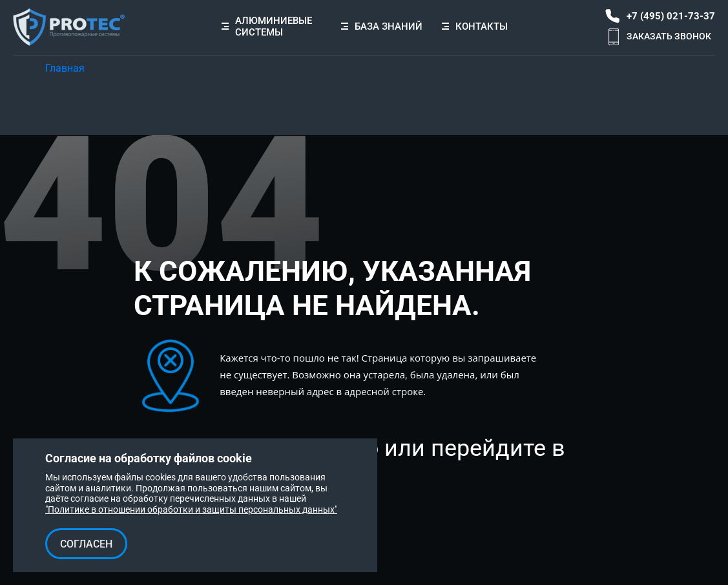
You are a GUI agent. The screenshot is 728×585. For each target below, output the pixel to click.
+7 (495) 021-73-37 (671, 16)
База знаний (382, 26)
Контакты (475, 26)
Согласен (86, 544)
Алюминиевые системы (274, 26)
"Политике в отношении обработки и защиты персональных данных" (191, 509)
